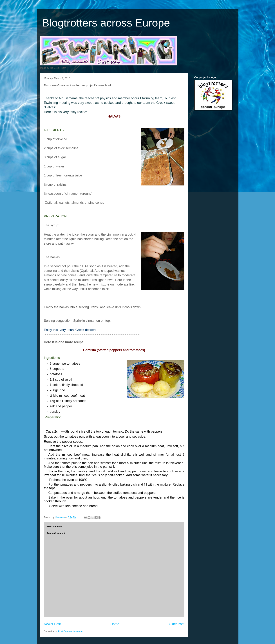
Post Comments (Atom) (70, 631)
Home (115, 624)
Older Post (177, 624)
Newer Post (52, 624)
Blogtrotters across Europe (106, 23)
